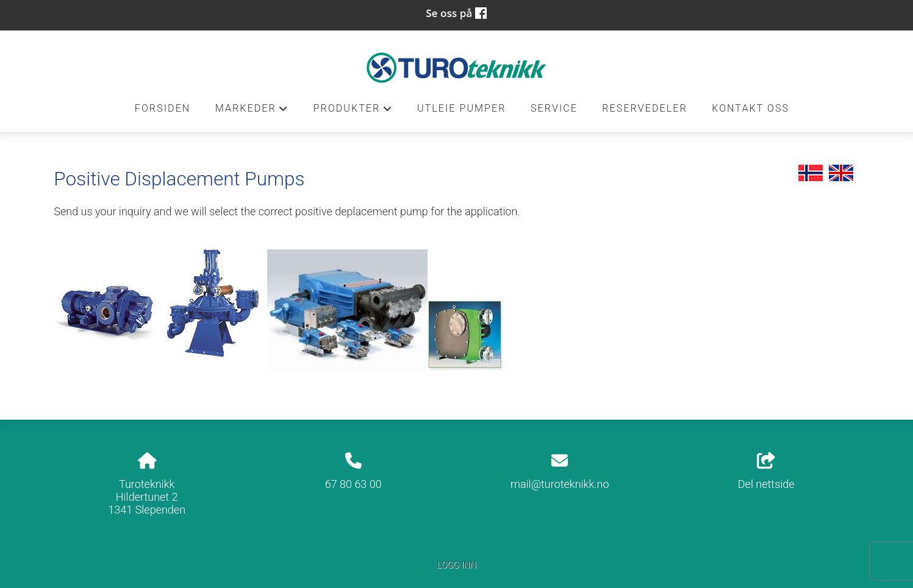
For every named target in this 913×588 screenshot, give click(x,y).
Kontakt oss (750, 108)
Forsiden (163, 108)
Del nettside (766, 471)
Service (554, 108)
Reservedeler (644, 108)
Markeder (252, 112)
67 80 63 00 (353, 484)
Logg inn (456, 565)
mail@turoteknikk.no (560, 484)
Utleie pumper (462, 108)
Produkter (353, 112)
